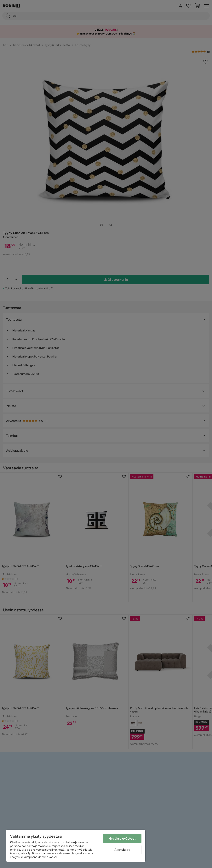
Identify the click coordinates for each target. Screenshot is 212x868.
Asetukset (122, 850)
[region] (76, 846)
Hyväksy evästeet (122, 838)
